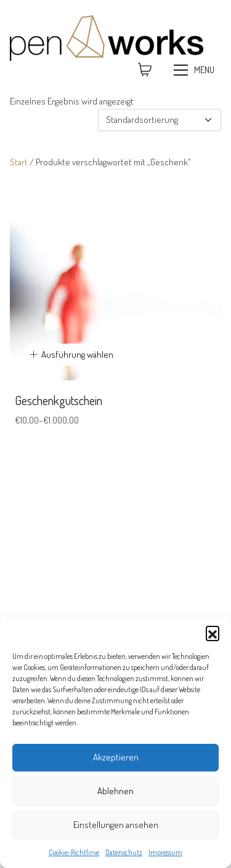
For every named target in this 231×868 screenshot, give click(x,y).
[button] (213, 633)
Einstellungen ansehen (116, 825)
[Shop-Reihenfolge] (160, 120)
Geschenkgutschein (59, 400)
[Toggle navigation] (196, 70)
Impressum (165, 852)
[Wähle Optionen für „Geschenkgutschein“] (72, 355)
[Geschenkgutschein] (115, 275)
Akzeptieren (116, 757)
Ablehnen (115, 791)
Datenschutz (124, 852)
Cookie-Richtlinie (74, 852)
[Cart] (145, 70)
